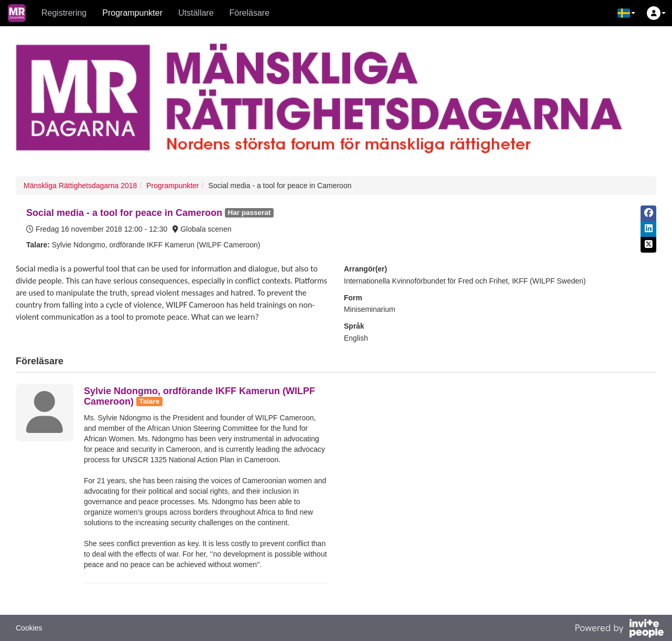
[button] (626, 13)
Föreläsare (250, 13)
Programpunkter (132, 13)
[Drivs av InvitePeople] (619, 629)
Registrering (64, 13)
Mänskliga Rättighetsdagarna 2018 (80, 186)
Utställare (196, 13)
